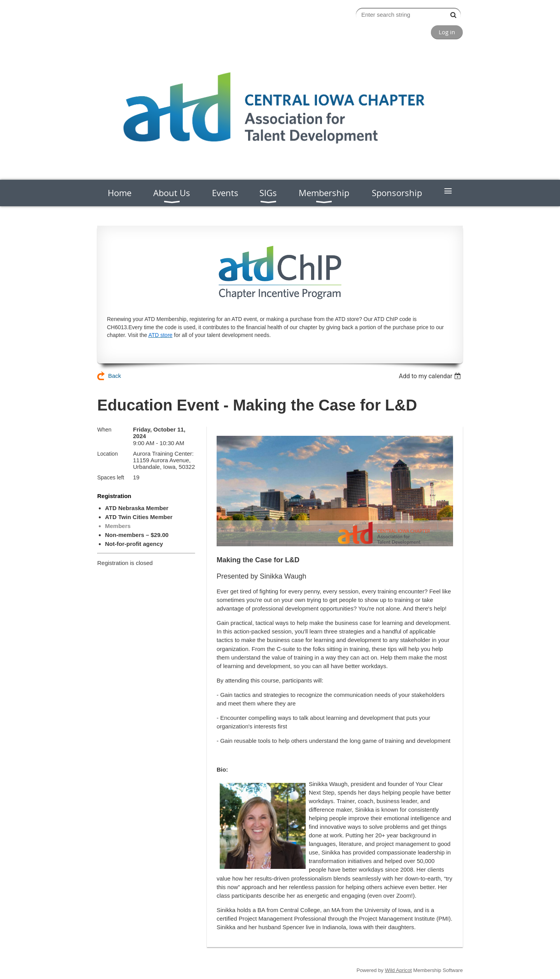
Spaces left (111, 477)
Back (115, 376)
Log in (447, 32)
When (104, 430)
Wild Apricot (398, 970)
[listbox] (431, 376)
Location (108, 454)
